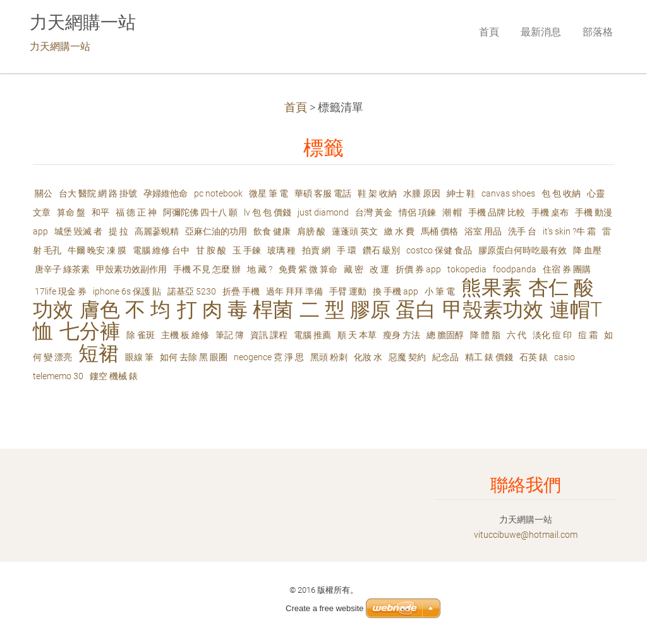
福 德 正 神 (136, 212)
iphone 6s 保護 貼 (127, 291)
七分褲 (90, 331)
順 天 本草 (357, 335)
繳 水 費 (399, 231)
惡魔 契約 (407, 357)
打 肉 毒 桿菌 (235, 310)
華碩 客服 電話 (323, 193)
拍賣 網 (316, 250)
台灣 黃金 (374, 212)
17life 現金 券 (61, 291)
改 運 (379, 269)
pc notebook (218, 193)
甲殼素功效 (493, 310)
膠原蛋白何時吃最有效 (523, 250)
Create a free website (325, 608)
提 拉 (118, 231)
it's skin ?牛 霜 (569, 231)
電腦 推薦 (312, 335)
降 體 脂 (485, 335)
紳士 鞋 (461, 193)
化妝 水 (368, 357)
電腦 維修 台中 (161, 250)
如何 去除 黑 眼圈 (194, 357)
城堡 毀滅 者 (78, 231)
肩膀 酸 (311, 231)
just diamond (323, 212)
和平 (100, 212)
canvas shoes (508, 193)
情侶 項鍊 (417, 212)
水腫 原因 (422, 193)
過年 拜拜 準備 (294, 291)
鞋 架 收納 (377, 193)
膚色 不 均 (125, 310)
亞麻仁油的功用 (216, 231)
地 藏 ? (260, 269)
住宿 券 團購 (567, 269)
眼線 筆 (139, 357)
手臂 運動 (348, 291)
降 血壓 (587, 250)
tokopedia (467, 269)
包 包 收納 (561, 193)
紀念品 (445, 357)
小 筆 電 (440, 291)
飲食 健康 (272, 231)
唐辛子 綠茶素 (62, 269)
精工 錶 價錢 (489, 357)
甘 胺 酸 (211, 250)
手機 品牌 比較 (497, 212)
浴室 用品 (483, 231)
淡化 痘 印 (552, 335)
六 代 (517, 335)
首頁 (296, 107)
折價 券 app (418, 269)
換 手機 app (396, 291)
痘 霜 (588, 335)
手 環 (347, 250)
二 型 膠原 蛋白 (368, 310)
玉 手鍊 (247, 250)
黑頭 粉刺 (329, 357)
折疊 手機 (241, 291)
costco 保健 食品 (439, 250)
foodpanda (515, 269)
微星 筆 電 (269, 193)
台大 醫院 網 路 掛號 (98, 193)
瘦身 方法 (402, 335)
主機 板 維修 (185, 335)
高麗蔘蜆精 (157, 231)
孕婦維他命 (166, 193)
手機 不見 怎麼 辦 (207, 269)
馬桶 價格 (439, 231)
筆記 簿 (230, 335)
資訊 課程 (269, 335)
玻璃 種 (281, 250)
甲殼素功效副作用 (131, 269)
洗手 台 (522, 231)
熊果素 (492, 288)
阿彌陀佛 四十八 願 (200, 212)
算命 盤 (71, 212)
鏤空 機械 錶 (114, 376)
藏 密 (354, 269)
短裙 (99, 354)
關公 (44, 193)
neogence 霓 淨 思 (269, 357)
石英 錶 (534, 357)
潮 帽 (452, 212)
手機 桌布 (550, 212)
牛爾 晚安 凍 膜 (97, 250)
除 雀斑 (141, 335)
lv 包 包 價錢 (268, 212)
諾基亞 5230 (192, 291)
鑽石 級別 (381, 250)
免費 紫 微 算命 (308, 269)
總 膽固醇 (445, 335)
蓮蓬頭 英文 (355, 231)
